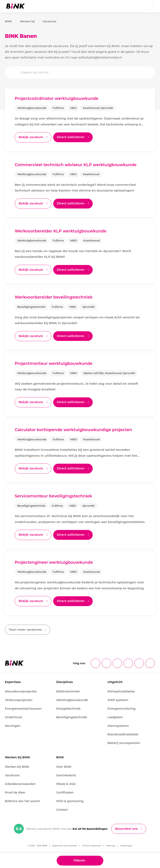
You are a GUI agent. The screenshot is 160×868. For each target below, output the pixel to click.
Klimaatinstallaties (121, 692)
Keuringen (13, 726)
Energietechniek (68, 709)
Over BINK (64, 767)
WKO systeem (118, 701)
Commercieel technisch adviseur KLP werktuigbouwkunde (77, 165)
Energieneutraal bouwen (23, 709)
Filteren (79, 861)
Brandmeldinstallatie (123, 735)
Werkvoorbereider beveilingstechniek (54, 298)
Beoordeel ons (127, 829)
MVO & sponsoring (70, 802)
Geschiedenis (66, 776)
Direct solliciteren (72, 137)
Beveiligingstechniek (72, 718)
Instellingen (126, 846)
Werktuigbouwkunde (72, 701)
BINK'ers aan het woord (22, 802)
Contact (62, 810)
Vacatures (50, 21)
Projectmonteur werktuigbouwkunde (54, 364)
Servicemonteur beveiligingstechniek (54, 497)
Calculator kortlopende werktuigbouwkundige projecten (74, 430)
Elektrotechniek (68, 692)
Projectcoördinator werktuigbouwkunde (57, 98)
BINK (8, 21)
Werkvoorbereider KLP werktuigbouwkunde (61, 231)
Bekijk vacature (31, 137)
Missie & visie (66, 785)
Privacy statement (92, 846)
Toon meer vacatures (26, 631)
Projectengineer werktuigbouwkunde (54, 563)
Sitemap (111, 846)
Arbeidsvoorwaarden (20, 785)
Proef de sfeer (15, 793)
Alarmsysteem (118, 726)
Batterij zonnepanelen (124, 744)
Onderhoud (13, 718)
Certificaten (65, 793)
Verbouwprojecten (19, 701)
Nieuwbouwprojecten (21, 692)
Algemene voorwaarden (65, 846)
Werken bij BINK (17, 767)
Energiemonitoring (121, 709)
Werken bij (27, 21)
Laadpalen (115, 718)
